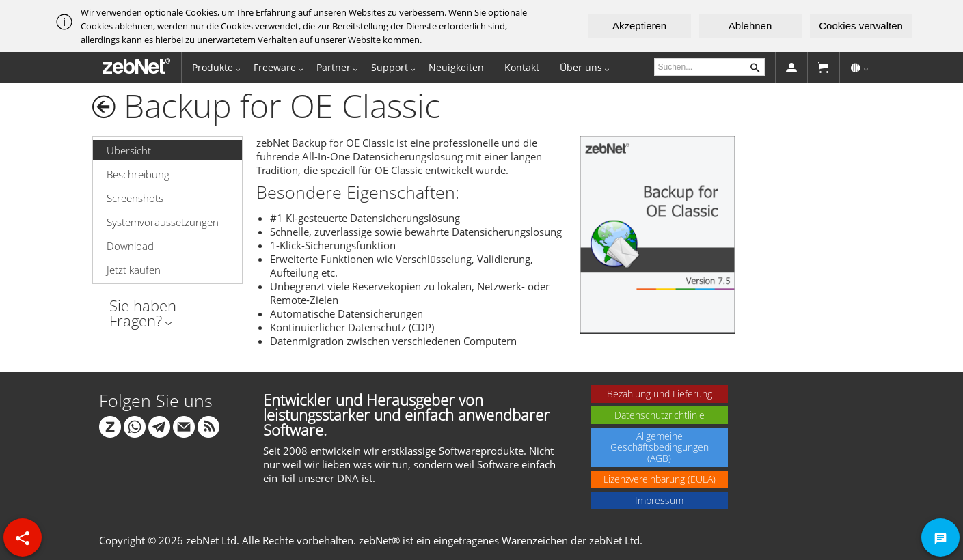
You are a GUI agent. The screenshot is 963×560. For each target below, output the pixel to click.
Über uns (581, 67)
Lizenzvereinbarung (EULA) (660, 479)
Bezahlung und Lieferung (660, 394)
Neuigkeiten (456, 67)
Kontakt (522, 67)
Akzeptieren (639, 26)
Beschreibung (138, 174)
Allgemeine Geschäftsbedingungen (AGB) (660, 447)
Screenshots (135, 198)
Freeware (275, 67)
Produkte (213, 67)
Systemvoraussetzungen (163, 222)
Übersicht (129, 150)
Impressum (659, 500)
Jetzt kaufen (134, 270)
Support (390, 67)
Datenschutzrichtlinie (660, 415)
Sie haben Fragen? (143, 313)
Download (130, 246)
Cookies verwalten (861, 26)
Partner (334, 67)
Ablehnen (750, 26)
